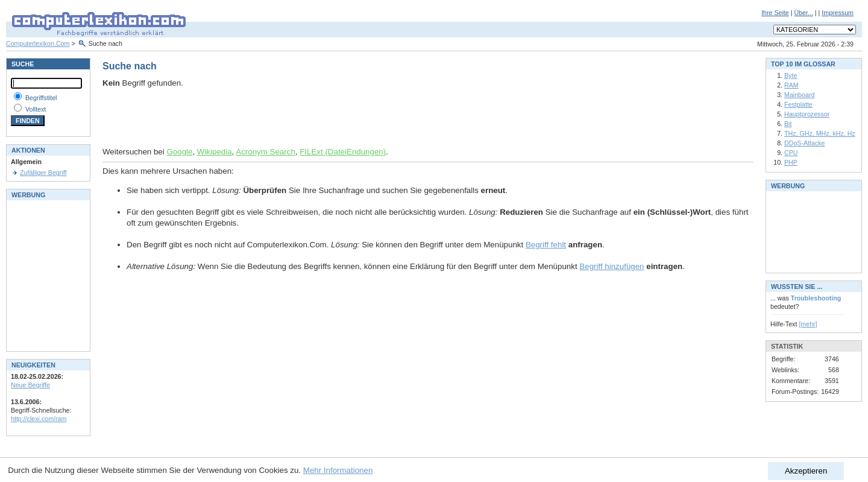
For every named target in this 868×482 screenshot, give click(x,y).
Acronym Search (266, 152)
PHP (791, 162)
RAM (791, 85)
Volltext (36, 109)
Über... (803, 13)
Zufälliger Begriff (43, 173)
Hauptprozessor (807, 114)
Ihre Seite (775, 13)
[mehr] (808, 324)
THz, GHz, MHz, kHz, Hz (820, 133)
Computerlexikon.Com (38, 43)
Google (179, 152)
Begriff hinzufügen (612, 266)
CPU (791, 153)
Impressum (838, 13)
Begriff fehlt (546, 245)
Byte (791, 75)
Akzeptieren (806, 471)
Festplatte (798, 104)
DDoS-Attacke (805, 143)
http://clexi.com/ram (39, 419)
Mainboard (799, 95)
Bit (788, 124)
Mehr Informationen (338, 470)
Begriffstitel (41, 98)
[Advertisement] (244, 118)
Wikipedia (215, 152)
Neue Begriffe (30, 385)
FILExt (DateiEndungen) (343, 152)
